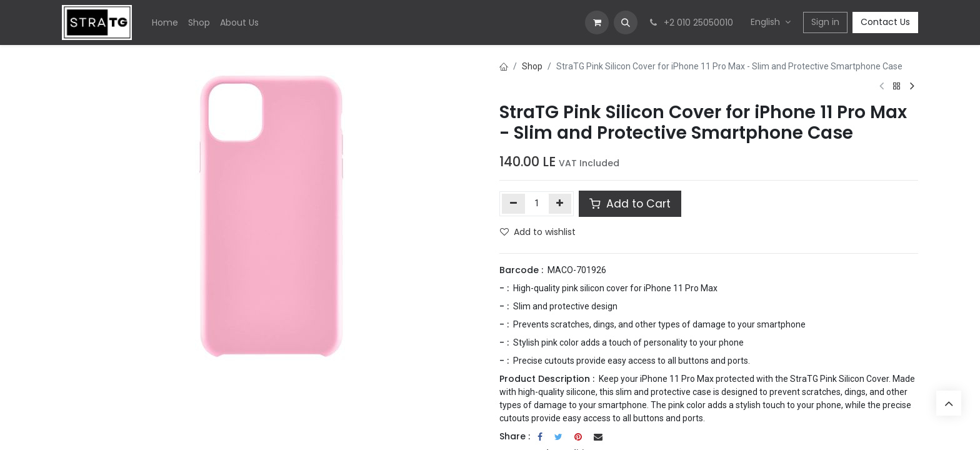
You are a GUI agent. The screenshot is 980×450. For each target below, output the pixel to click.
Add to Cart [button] (630, 204)
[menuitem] (165, 23)
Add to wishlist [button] (538, 232)
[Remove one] (513, 204)
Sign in (825, 22)
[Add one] (560, 204)
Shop (532, 66)
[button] (626, 22)
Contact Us (885, 22)
